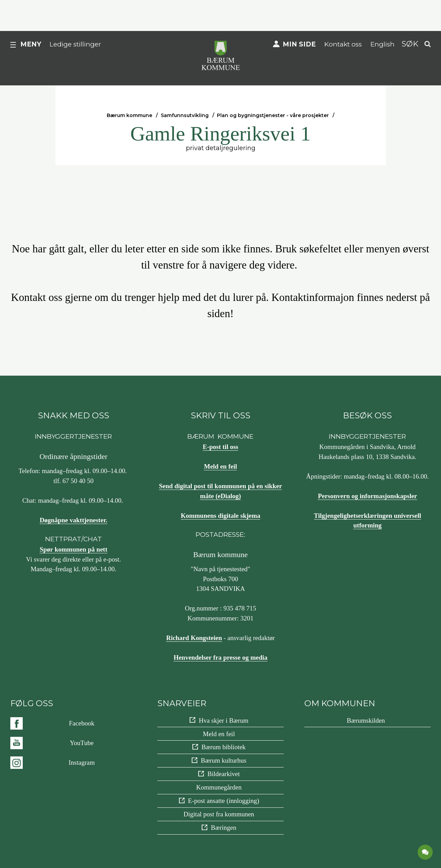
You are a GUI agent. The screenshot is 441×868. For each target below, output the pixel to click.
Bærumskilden (366, 720)
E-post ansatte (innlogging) (224, 801)
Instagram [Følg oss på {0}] (82, 762)
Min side (299, 44)
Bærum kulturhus (223, 760)
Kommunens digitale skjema (220, 516)
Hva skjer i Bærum (223, 720)
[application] (426, 853)
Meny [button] (31, 44)
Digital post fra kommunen (219, 814)
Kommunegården (219, 787)
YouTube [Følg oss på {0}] (82, 743)
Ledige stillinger (75, 44)
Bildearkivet (224, 774)
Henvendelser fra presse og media (220, 657)
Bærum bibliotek (223, 747)
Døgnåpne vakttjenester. (73, 520)
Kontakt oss (343, 44)
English (382, 44)
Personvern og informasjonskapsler (367, 496)
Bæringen (224, 828)
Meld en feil (220, 466)
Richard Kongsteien (194, 638)
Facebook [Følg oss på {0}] (82, 723)
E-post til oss (220, 447)
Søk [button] (410, 44)
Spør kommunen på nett (73, 549)
